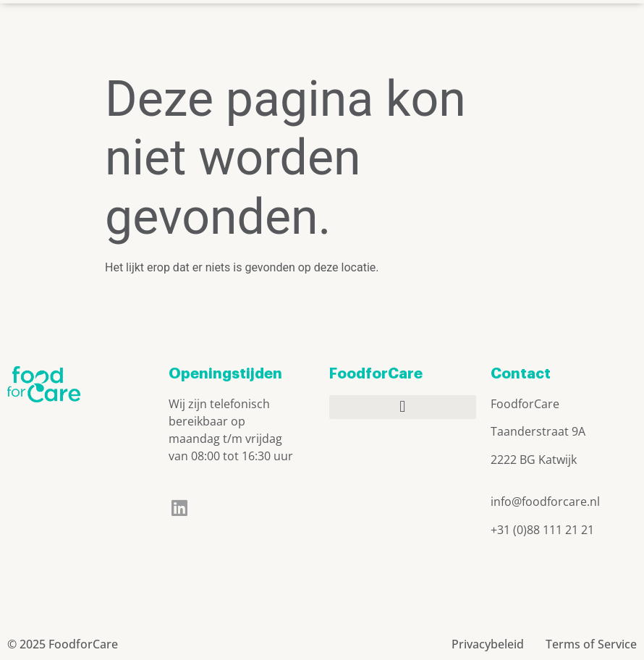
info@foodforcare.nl (545, 502)
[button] (450, 29)
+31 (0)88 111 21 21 (542, 530)
